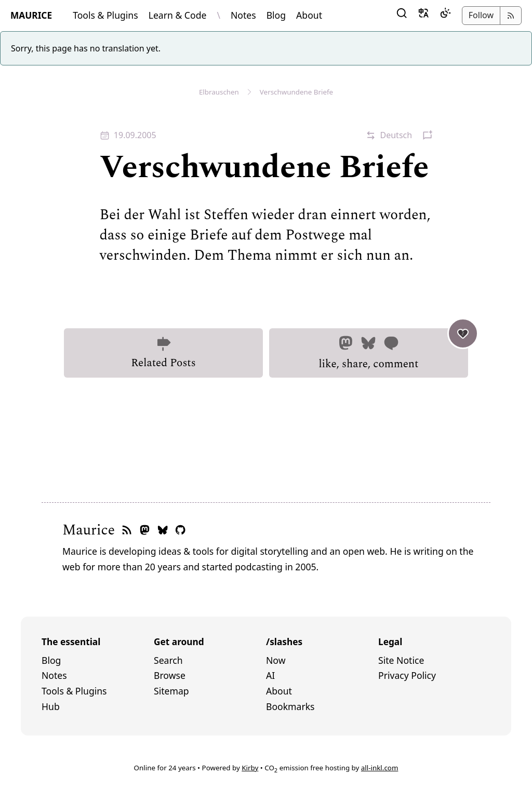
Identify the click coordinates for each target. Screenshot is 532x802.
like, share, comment (393, 350)
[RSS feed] (127, 531)
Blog (276, 15)
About (309, 15)
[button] (402, 16)
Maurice (89, 530)
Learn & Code (178, 15)
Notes (243, 15)
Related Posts (163, 353)
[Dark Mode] (445, 16)
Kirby (250, 768)
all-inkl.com (380, 768)
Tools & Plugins (105, 15)
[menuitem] (98, 661)
